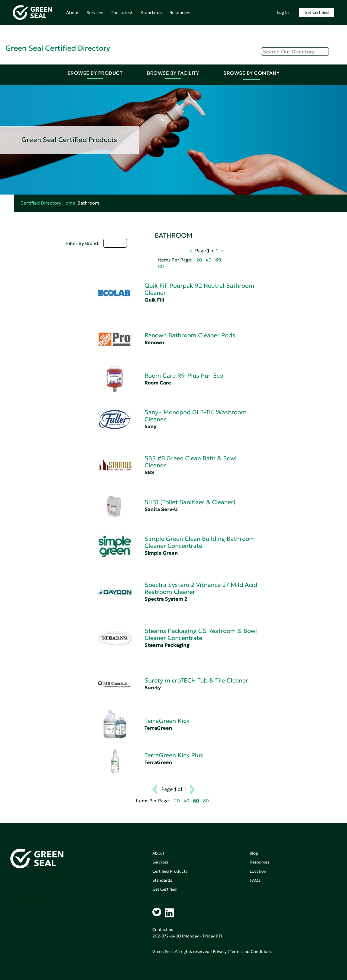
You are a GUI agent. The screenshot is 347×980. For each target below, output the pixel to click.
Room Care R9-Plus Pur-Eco (184, 376)
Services (95, 12)
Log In (283, 12)
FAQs (255, 880)
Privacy (220, 951)
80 (161, 266)
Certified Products (170, 871)
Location (258, 871)
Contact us (163, 929)
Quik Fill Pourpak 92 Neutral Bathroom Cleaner (199, 289)
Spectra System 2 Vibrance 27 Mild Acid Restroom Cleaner (201, 588)
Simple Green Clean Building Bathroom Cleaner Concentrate (200, 542)
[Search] (295, 51)
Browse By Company (252, 73)
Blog (254, 853)
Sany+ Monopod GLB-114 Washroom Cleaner (196, 416)
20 (199, 260)
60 (218, 260)
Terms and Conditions (251, 951)
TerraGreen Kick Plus (174, 755)
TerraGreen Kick (167, 721)
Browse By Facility (173, 73)
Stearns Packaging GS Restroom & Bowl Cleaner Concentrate (201, 634)
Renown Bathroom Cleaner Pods (190, 335)
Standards (151, 12)
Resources (180, 12)
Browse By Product (95, 73)
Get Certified (317, 12)
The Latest (122, 12)
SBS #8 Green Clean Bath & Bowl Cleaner (191, 462)
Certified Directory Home (48, 203)
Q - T (115, 243)
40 (209, 260)
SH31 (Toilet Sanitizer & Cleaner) (190, 502)
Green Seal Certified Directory (58, 48)
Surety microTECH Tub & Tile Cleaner (196, 680)
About (73, 12)
